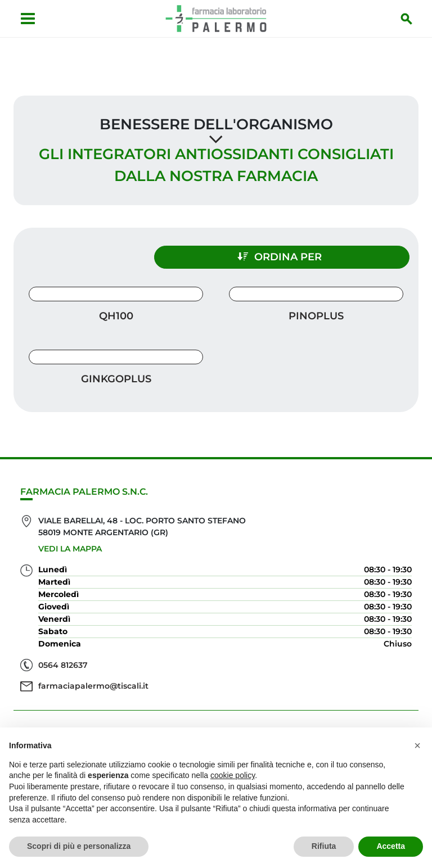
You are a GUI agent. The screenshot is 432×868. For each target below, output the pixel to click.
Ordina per (314, 251)
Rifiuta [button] (324, 846)
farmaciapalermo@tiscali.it (93, 680)
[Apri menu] (26, 19)
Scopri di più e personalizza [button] (79, 846)
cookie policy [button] (233, 775)
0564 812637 (63, 659)
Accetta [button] (391, 846)
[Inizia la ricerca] (409, 19)
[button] (417, 745)
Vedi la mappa (70, 543)
